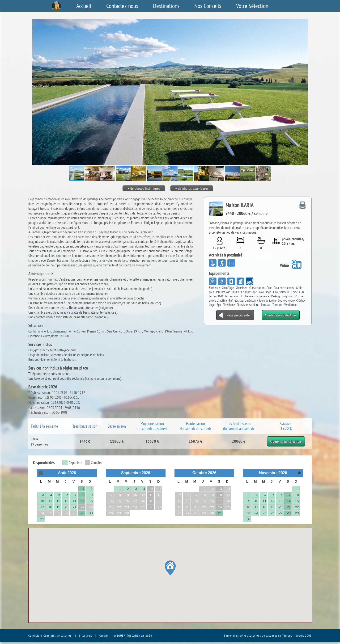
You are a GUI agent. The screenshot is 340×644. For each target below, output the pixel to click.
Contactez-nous (122, 6)
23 (248, 513)
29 (83, 513)
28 (289, 513)
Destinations (166, 6)
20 (66, 507)
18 (50, 507)
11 (50, 501)
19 (58, 507)
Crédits (104, 636)
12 (58, 501)
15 (83, 501)
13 (66, 501)
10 (42, 501)
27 (281, 513)
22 (83, 507)
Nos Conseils (208, 6)
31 (42, 519)
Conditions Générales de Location (50, 636)
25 (264, 513)
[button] (307, 92)
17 (42, 507)
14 (75, 501)
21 (75, 507)
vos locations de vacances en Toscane (268, 636)
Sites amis (86, 636)
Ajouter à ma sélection (286, 439)
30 (91, 513)
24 (220, 507)
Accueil (84, 6)
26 (151, 507)
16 (91, 501)
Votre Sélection (252, 6)
